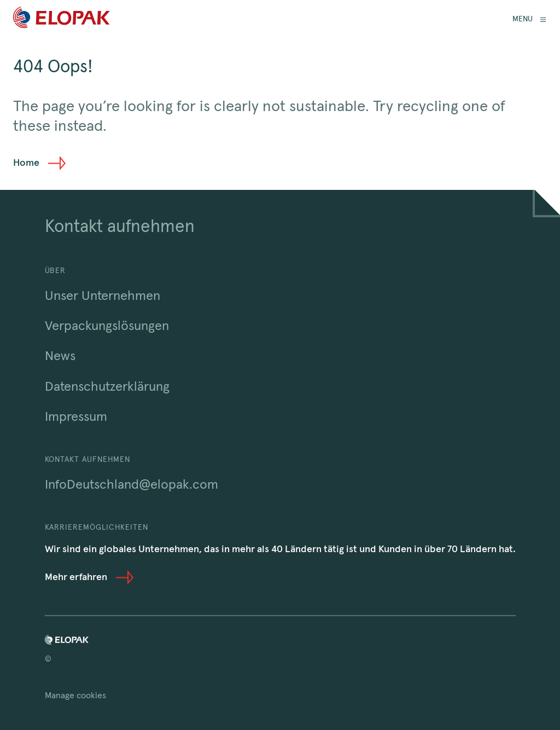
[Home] (62, 19)
